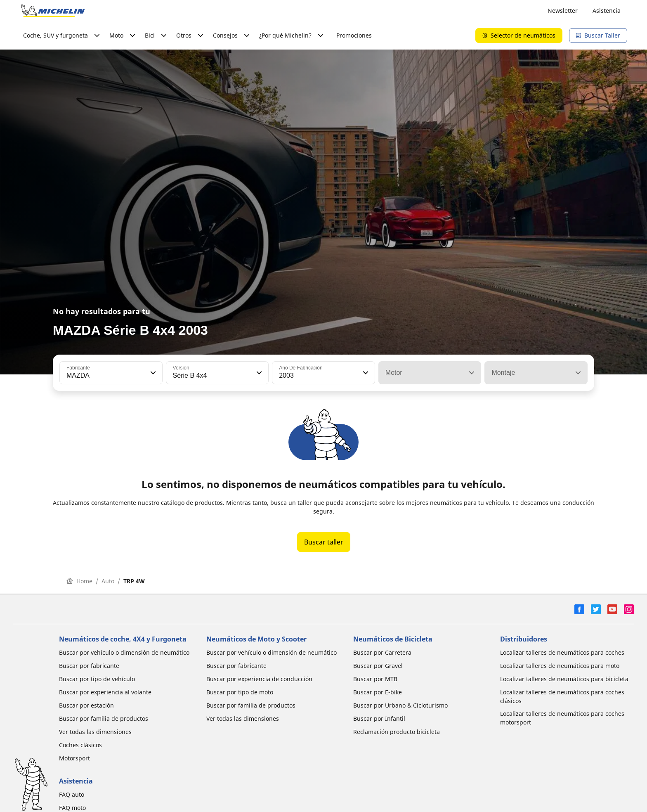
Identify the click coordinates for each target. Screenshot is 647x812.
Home (79, 581)
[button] (152, 373)
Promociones (354, 35)
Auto (108, 581)
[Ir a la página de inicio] (53, 11)
